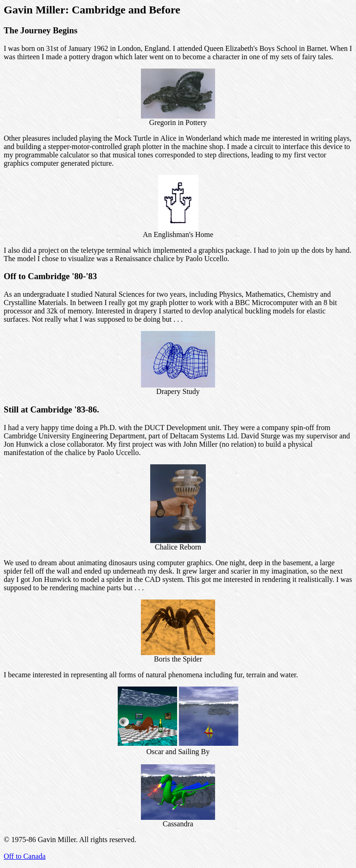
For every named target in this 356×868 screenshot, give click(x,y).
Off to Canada (25, 856)
